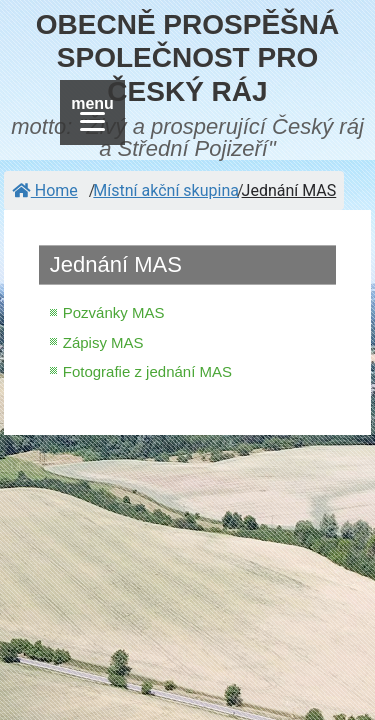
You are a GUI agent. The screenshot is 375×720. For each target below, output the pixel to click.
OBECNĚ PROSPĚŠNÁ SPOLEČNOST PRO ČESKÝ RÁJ (187, 58)
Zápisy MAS (103, 342)
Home (45, 190)
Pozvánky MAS (114, 312)
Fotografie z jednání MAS (147, 371)
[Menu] (92, 112)
